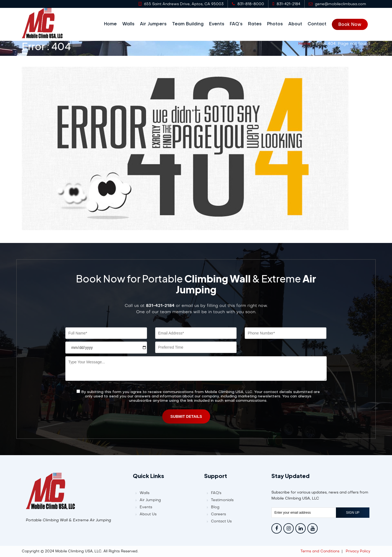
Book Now (352, 25)
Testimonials (222, 500)
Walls (131, 24)
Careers (218, 514)
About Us (148, 514)
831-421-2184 (286, 4)
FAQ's (216, 493)
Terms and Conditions (320, 551)
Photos (277, 24)
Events (219, 24)
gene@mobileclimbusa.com (337, 4)
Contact (319, 24)
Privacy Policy (358, 551)
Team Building (190, 24)
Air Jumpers (156, 24)
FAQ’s (239, 24)
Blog (215, 507)
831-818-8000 (248, 4)
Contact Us (221, 521)
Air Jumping (150, 500)
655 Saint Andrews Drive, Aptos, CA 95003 (181, 4)
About (298, 24)
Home (113, 24)
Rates (257, 24)
